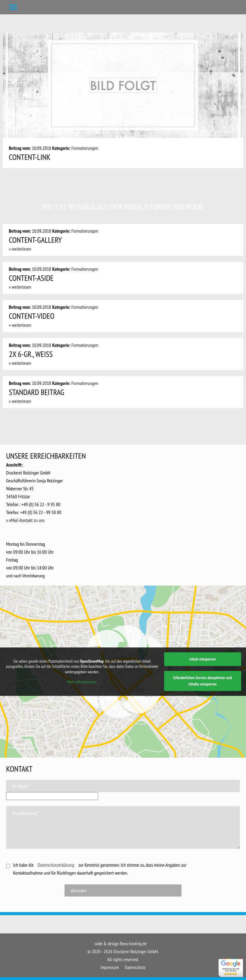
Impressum (110, 967)
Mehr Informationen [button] (82, 682)
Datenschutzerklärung (56, 865)
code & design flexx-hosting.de (120, 943)
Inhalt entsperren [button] (202, 659)
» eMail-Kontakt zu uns (25, 520)
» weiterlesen (20, 249)
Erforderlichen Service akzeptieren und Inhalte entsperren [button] (202, 681)
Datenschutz (135, 967)
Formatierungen (85, 148)
